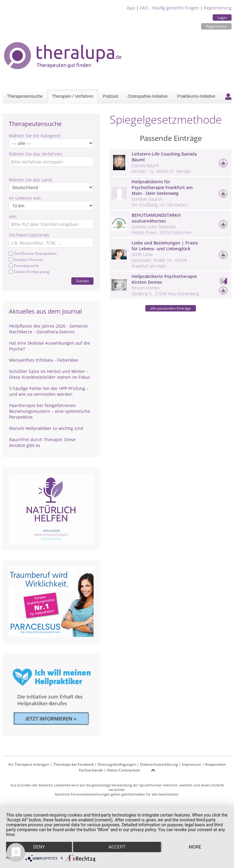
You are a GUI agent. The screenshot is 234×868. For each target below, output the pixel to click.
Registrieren (216, 26)
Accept (117, 847)
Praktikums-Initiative (196, 96)
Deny (39, 847)
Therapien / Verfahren (73, 96)
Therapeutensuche (25, 96)
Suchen (82, 281)
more (195, 847)
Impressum (191, 764)
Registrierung (218, 8)
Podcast (110, 96)
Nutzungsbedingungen (117, 764)
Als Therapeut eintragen (29, 764)
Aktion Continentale (124, 770)
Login (222, 18)
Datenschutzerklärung (159, 764)
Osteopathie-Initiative (148, 96)
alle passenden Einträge (171, 308)
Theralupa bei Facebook (74, 764)
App (131, 8)
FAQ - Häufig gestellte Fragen (169, 8)
